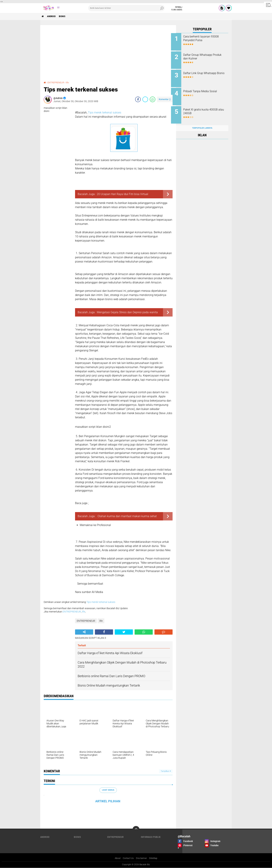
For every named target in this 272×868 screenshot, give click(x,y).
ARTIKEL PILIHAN (108, 801)
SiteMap (154, 858)
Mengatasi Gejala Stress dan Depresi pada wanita (127, 312)
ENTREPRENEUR (57, 82)
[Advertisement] (108, 55)
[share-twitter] (145, 99)
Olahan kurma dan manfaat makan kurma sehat (127, 516)
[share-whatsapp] (153, 99)
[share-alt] (84, 632)
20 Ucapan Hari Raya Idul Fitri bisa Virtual (123, 194)
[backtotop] (136, 829)
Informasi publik (151, 837)
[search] (126, 8)
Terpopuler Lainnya (202, 124)
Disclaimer (142, 858)
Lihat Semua (108, 790)
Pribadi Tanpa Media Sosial (205, 89)
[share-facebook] (138, 99)
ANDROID (53, 16)
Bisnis (65, 16)
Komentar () (165, 99)
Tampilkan (166, 771)
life (69, 82)
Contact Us (128, 858)
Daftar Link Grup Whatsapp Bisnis (205, 74)
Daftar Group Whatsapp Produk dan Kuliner (203, 56)
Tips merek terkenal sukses (105, 112)
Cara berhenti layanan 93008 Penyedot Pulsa (206, 38)
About (117, 858)
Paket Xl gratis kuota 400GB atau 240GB (205, 109)
